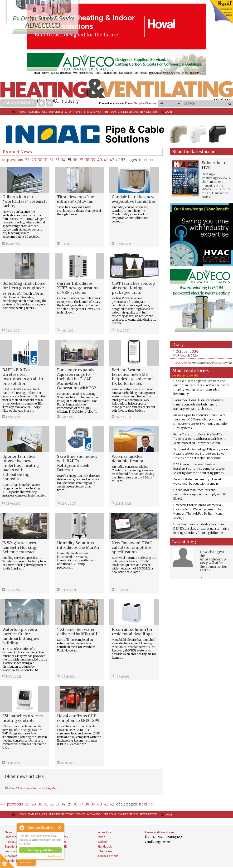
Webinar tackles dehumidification (128, 459)
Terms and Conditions (159, 832)
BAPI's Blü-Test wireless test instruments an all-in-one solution (24, 377)
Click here (180, 363)
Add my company (19, 103)
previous (15, 160)
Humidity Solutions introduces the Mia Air (78, 545)
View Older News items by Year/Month (34, 788)
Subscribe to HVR (214, 165)
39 (93, 160)
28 (27, 160)
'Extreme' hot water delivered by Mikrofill (78, 632)
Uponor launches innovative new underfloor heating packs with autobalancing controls (21, 468)
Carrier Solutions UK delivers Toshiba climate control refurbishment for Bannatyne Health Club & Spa (198, 404)
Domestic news (15, 837)
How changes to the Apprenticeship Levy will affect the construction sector (214, 561)
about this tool (54, 856)
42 (112, 160)
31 (46, 160)
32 (52, 160)
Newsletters (149, 112)
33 (57, 160)
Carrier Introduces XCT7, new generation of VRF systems (78, 288)
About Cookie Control (22, 828)
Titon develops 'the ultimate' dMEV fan (75, 199)
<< (3, 160)
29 (34, 160)
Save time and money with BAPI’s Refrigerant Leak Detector (77, 463)
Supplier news (14, 846)
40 (100, 160)
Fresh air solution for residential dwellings (132, 632)
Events (81, 112)
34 (63, 160)
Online (102, 842)
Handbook (105, 846)
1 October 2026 (186, 352)
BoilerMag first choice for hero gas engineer (24, 286)
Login (166, 112)
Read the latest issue (194, 152)
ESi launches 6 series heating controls (23, 718)
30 (40, 160)
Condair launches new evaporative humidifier (134, 199)
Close (60, 828)
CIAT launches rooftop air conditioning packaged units (133, 288)
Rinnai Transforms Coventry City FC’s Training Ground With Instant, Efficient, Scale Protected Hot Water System (199, 439)
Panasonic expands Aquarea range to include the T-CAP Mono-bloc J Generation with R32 (77, 379)
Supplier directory (61, 112)
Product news (14, 842)
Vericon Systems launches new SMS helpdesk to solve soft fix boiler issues (133, 377)
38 (87, 160)
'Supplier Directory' (146, 104)
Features (34, 112)
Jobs (44, 112)
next (143, 160)
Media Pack (94, 112)
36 (75, 160)
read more (26, 862)
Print (101, 837)
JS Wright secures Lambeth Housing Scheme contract (19, 547)
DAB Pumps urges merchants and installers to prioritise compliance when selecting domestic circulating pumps (200, 469)
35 (69, 160)
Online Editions (128, 112)
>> (151, 160)
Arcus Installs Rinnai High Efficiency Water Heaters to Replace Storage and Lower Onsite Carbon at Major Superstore (201, 454)
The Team (110, 112)
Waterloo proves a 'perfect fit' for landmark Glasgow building (21, 636)
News (22, 112)
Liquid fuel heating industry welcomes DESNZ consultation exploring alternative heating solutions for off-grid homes (201, 528)
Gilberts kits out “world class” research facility (24, 201)
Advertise (105, 832)
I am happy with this (40, 850)
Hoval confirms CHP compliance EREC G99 (78, 718)
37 (81, 160)
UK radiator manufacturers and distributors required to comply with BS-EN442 (201, 494)
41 (106, 160)
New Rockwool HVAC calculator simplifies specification (132, 547)
